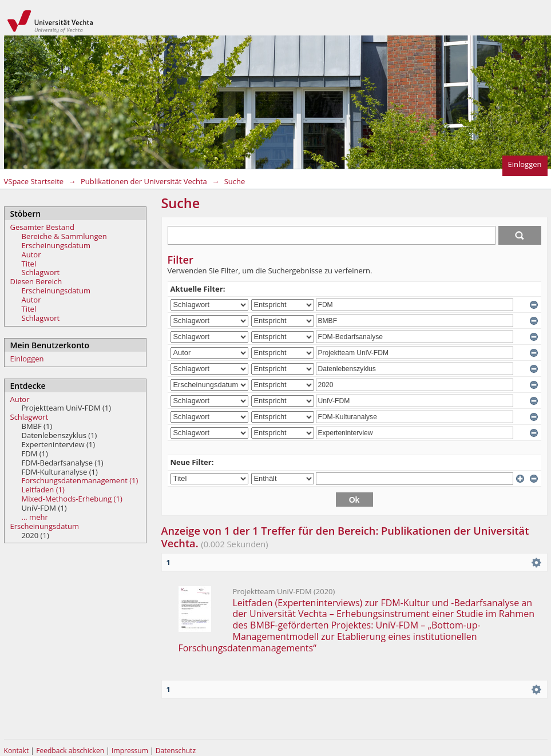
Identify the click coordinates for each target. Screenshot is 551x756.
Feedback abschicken (70, 751)
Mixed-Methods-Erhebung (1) (72, 499)
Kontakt (17, 751)
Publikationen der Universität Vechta (144, 181)
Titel (29, 264)
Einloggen (525, 164)
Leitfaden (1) (43, 490)
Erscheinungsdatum (56, 245)
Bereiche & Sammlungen (64, 236)
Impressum (131, 751)
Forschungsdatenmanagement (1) (80, 480)
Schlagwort (41, 272)
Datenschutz (176, 751)
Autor (31, 254)
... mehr (35, 517)
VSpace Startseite (34, 181)
